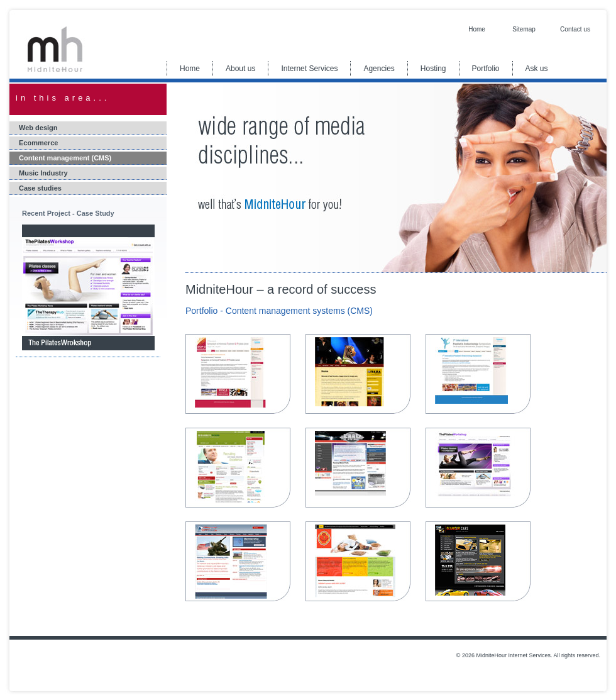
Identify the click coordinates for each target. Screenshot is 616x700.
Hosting (433, 69)
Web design (38, 128)
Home (477, 29)
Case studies (40, 188)
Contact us (575, 29)
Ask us (537, 69)
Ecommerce (38, 143)
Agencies (379, 69)
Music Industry (43, 173)
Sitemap (524, 29)
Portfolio (486, 69)
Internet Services (309, 69)
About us (240, 69)
